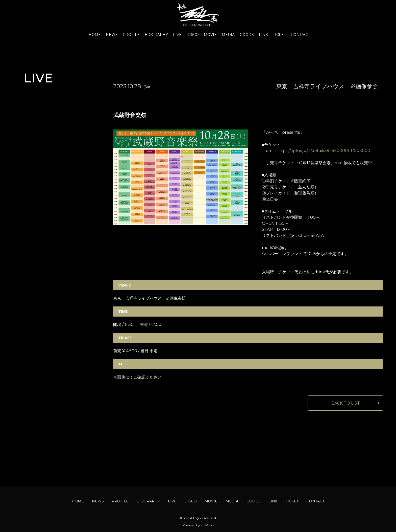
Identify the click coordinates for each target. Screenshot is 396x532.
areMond (207, 525)
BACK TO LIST (346, 403)
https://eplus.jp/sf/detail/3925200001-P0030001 (324, 151)
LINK (263, 35)
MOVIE (210, 35)
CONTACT (300, 35)
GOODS (247, 35)
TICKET (279, 35)
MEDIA (228, 35)
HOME (95, 35)
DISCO (193, 35)
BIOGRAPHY (156, 35)
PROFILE (131, 35)
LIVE (177, 35)
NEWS (112, 35)
